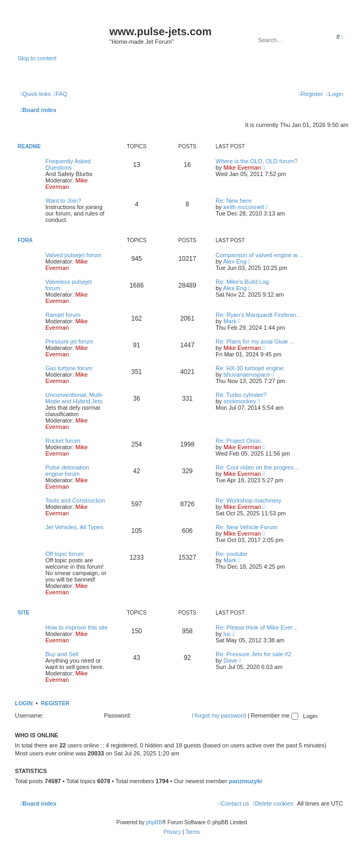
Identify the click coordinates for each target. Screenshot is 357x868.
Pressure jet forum (69, 341)
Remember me (275, 715)
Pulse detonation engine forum (67, 471)
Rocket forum (63, 441)
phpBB (154, 822)
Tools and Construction (75, 500)
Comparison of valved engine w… (259, 255)
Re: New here (233, 201)
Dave (231, 660)
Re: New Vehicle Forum (247, 527)
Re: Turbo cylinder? (241, 395)
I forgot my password (219, 715)
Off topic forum (65, 554)
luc (227, 634)
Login (24, 703)
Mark (230, 321)
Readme (29, 146)
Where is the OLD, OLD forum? (256, 161)
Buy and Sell (62, 654)
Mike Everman (67, 184)
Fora (25, 240)
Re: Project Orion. (239, 441)
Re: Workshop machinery (248, 500)
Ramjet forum (63, 315)
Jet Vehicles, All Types (74, 527)
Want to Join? (63, 201)
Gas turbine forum (69, 368)
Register (55, 703)
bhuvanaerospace (247, 375)
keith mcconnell (244, 207)
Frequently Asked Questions (68, 164)
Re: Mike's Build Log (242, 282)
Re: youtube (231, 554)
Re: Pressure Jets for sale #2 (253, 654)
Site (23, 613)
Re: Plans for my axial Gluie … (256, 341)
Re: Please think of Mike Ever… (257, 627)
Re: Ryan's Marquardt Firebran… (259, 315)
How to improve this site (77, 627)
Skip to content (37, 58)
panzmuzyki (245, 781)
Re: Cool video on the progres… (257, 467)
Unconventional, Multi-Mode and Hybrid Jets (74, 398)
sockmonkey (240, 401)
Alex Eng (235, 261)
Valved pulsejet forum (73, 255)
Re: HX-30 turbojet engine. (250, 368)
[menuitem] (60, 94)
